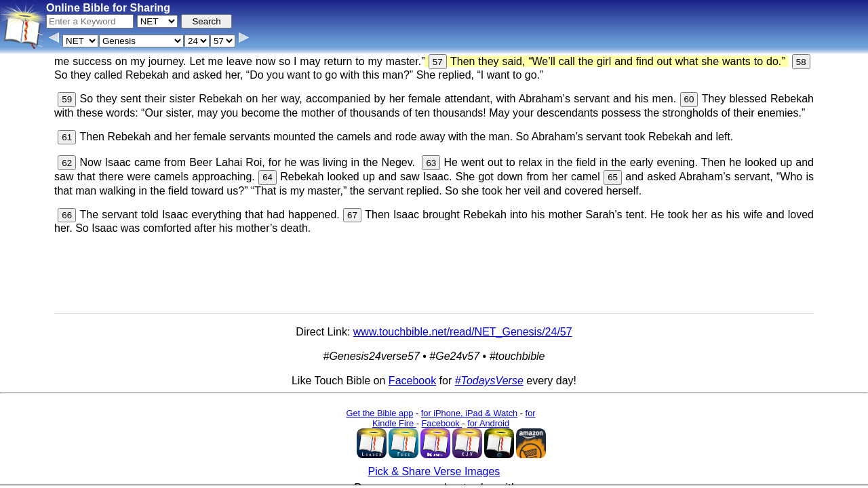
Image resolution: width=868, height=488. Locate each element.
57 (438, 62)
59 (67, 99)
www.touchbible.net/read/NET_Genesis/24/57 (463, 332)
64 (268, 177)
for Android (488, 423)
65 (613, 177)
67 (352, 215)
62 (67, 163)
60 (689, 99)
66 (67, 215)
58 (801, 62)
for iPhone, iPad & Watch (470, 413)
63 (431, 163)
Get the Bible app (379, 413)
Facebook (412, 381)
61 (67, 137)
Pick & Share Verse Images (434, 471)
